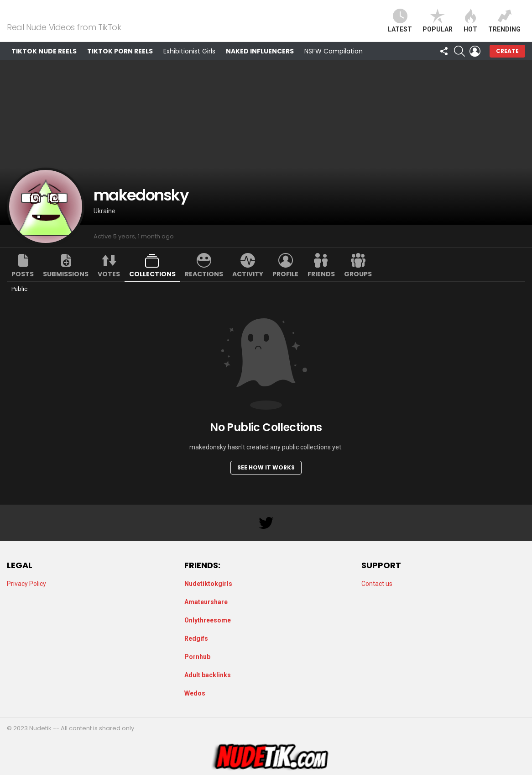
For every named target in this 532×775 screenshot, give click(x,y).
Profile (285, 285)
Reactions (204, 285)
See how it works (266, 478)
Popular (438, 26)
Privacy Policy (26, 584)
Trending (504, 26)
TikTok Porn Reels (120, 62)
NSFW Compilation (334, 62)
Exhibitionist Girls (189, 62)
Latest (400, 26)
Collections (152, 285)
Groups (358, 285)
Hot (470, 26)
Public (19, 300)
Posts (23, 285)
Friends (321, 285)
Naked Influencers (260, 62)
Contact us (377, 584)
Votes (109, 285)
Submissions (66, 285)
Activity (248, 285)
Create (507, 62)
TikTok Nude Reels (44, 62)
